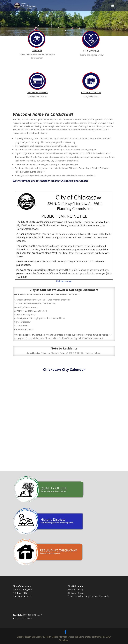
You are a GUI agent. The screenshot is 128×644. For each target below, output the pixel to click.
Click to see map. (64, 281)
